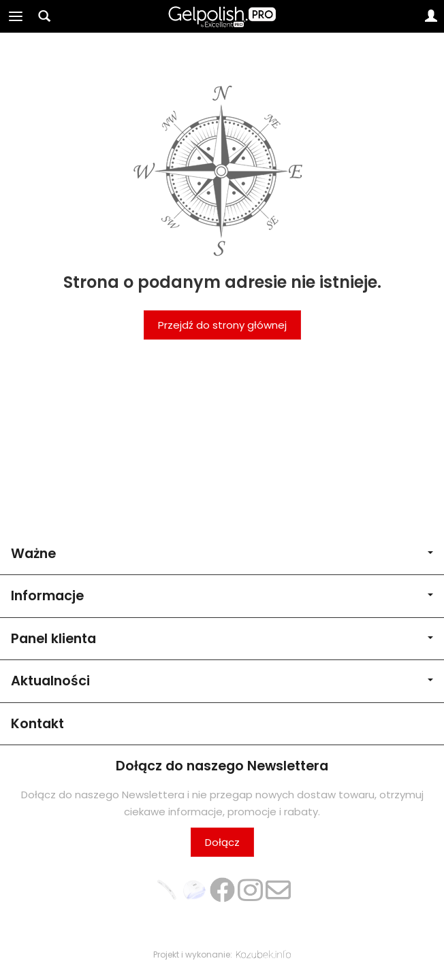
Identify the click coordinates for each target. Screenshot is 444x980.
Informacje (222, 596)
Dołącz (222, 842)
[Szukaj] (44, 16)
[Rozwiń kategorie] (16, 16)
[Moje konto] (431, 16)
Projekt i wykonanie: (222, 954)
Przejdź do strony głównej (222, 325)
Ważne (222, 554)
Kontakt (37, 724)
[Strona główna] (222, 16)
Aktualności (222, 681)
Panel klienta (222, 639)
